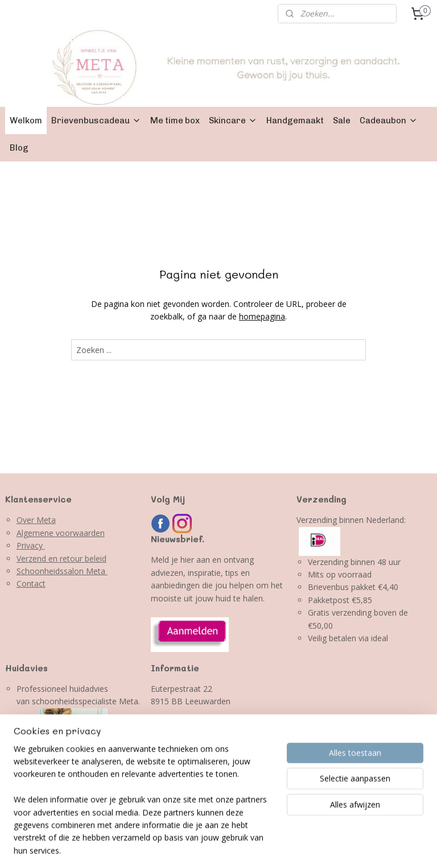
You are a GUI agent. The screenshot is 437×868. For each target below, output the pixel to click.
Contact (31, 583)
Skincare (233, 121)
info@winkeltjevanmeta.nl (198, 752)
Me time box (175, 121)
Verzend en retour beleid (61, 558)
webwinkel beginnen (280, 847)
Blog (19, 148)
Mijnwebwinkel (379, 847)
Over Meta (36, 520)
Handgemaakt (295, 121)
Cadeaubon (389, 121)
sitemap (213, 847)
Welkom (26, 121)
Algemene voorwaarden (61, 533)
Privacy (31, 545)
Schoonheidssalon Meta (62, 571)
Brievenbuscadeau (96, 121)
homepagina (262, 316)
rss (236, 847)
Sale (342, 121)
